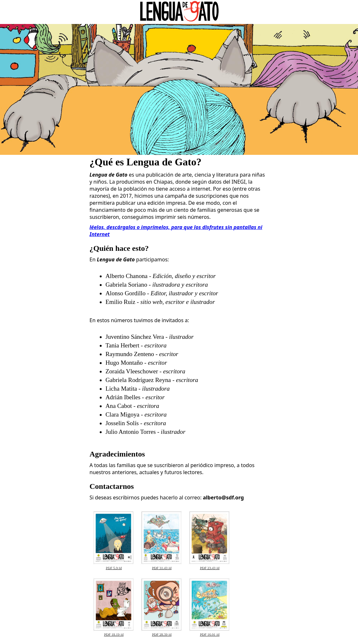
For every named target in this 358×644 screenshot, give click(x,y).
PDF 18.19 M (113, 632)
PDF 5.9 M (113, 566)
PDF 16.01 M (209, 632)
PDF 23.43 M (209, 566)
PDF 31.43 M (161, 566)
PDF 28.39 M (161, 632)
